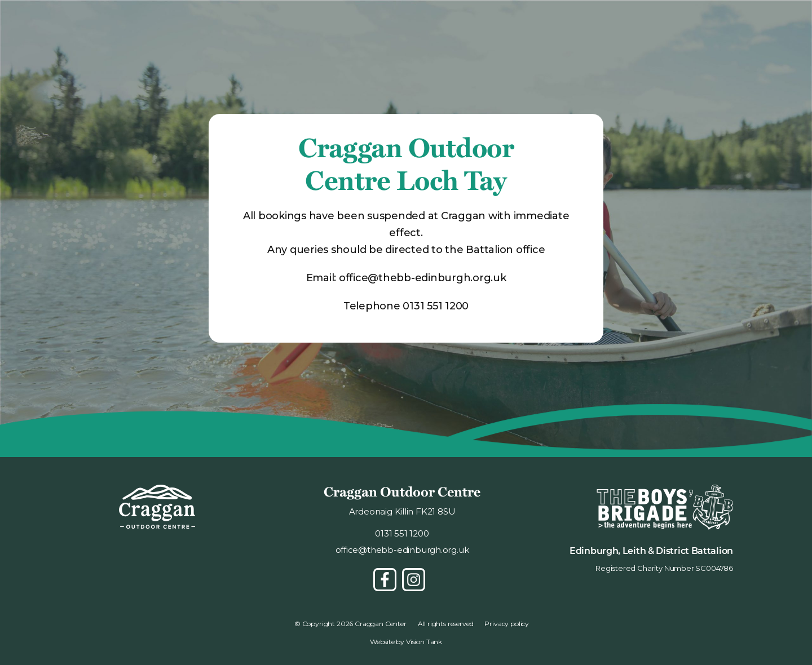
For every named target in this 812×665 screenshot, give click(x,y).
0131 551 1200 (436, 306)
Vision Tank (424, 642)
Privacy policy (507, 624)
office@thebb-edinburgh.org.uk (423, 278)
